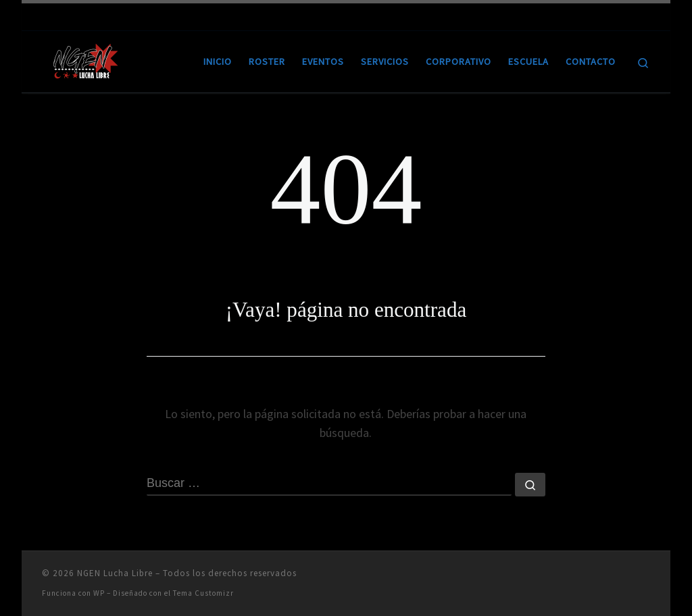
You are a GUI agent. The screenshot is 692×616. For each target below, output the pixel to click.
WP (99, 593)
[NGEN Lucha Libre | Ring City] (86, 59)
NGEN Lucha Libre (115, 573)
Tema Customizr (203, 593)
